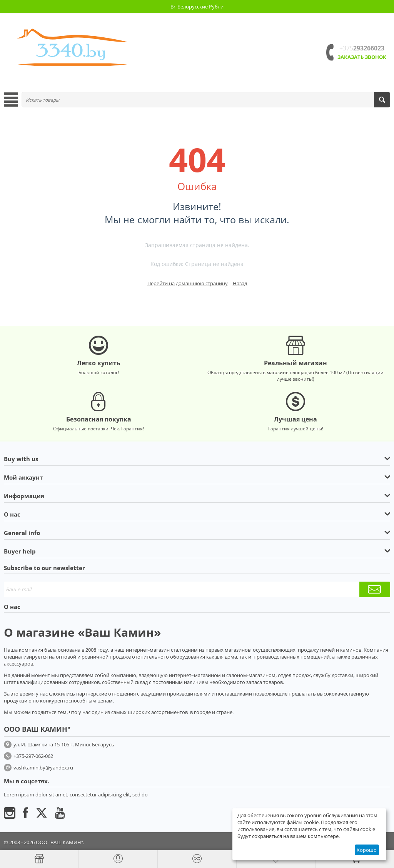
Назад (240, 283)
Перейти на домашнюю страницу (188, 283)
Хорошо (367, 850)
